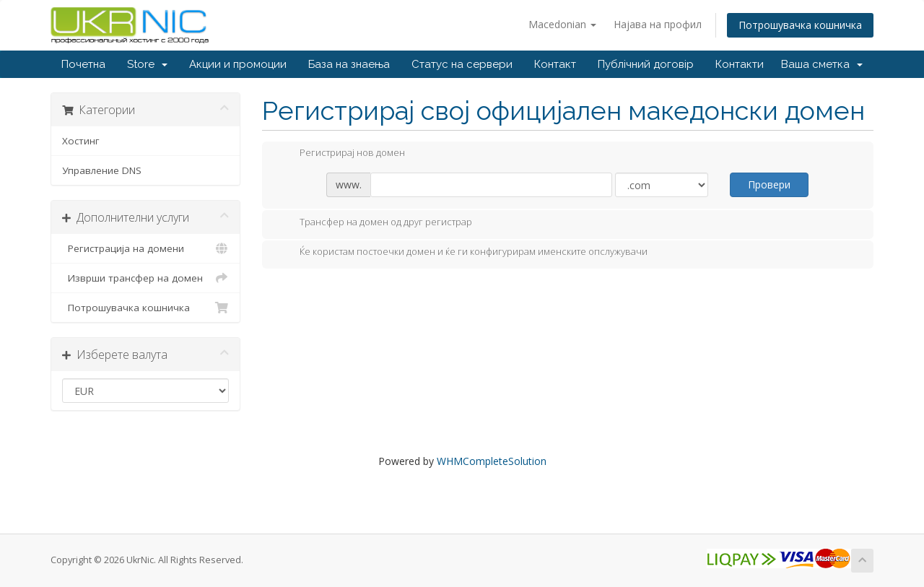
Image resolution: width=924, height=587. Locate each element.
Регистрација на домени (145, 248)
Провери (769, 184)
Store (147, 64)
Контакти (740, 64)
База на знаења (349, 64)
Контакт (555, 64)
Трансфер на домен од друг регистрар (374, 223)
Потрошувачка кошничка (800, 25)
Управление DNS (102, 170)
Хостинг (81, 141)
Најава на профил (658, 24)
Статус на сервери (462, 64)
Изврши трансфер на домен (145, 278)
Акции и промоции (238, 64)
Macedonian (562, 24)
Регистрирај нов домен (341, 154)
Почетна (83, 64)
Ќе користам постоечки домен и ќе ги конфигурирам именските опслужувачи (462, 253)
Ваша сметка (822, 64)
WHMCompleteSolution (492, 461)
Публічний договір (646, 64)
